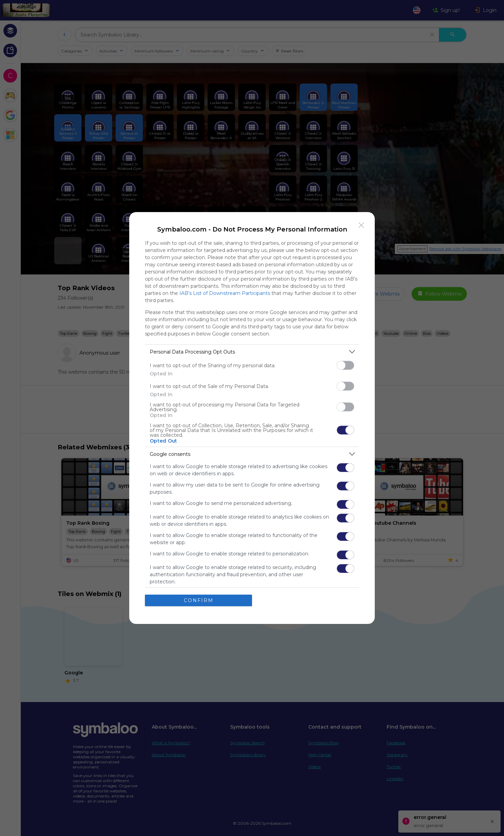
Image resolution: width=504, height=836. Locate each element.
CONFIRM (199, 600)
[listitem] (252, 352)
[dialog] (252, 418)
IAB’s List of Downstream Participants (225, 293)
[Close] (361, 225)
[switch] (345, 365)
